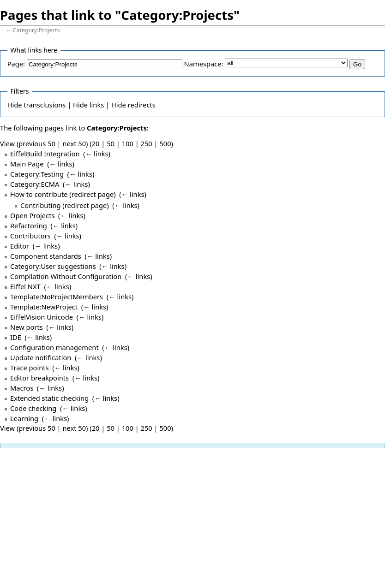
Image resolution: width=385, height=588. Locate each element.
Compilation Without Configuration (66, 276)
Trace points (30, 368)
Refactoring (29, 226)
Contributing (41, 205)
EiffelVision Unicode (42, 317)
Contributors (30, 236)
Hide (15, 105)
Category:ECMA (35, 184)
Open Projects (32, 215)
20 (96, 143)
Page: (16, 64)
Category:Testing (37, 174)
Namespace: (204, 64)
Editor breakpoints (39, 378)
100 (128, 143)
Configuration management (54, 347)
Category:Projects (36, 30)
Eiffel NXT (25, 286)
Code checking (33, 408)
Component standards (46, 256)
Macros (22, 388)
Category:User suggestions (53, 266)
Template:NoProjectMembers (57, 297)
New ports (27, 327)
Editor (20, 246)
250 (147, 143)
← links (97, 154)
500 (165, 143)
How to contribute (39, 194)
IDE (16, 337)
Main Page (27, 164)
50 (111, 143)
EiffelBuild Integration (45, 154)
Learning (24, 418)
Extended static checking (49, 398)
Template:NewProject (44, 307)
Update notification (41, 357)
